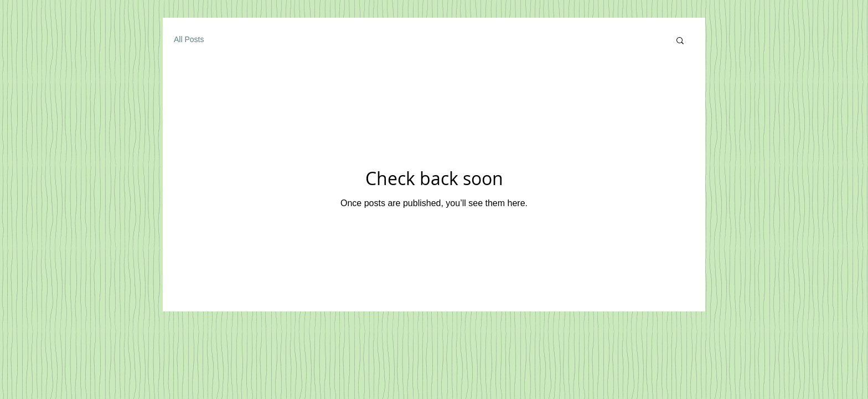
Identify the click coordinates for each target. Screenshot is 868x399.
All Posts (189, 39)
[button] (680, 41)
